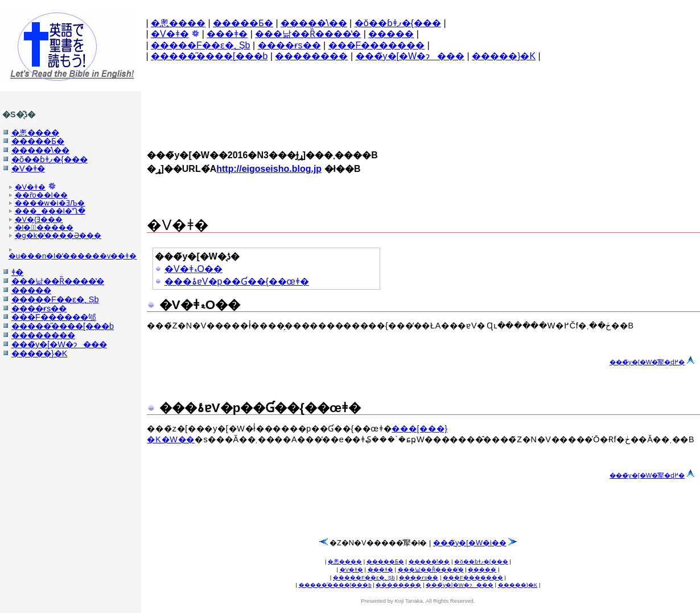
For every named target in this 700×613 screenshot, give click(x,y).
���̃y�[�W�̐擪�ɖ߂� (647, 362)
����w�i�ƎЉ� (50, 203)
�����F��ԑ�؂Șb (200, 45)
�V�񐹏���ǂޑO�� (193, 269)
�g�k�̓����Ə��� (58, 235)
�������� (311, 56)
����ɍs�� (289, 45)
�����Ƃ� (243, 23)
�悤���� (178, 23)
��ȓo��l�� (41, 195)
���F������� (377, 45)
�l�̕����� (44, 227)
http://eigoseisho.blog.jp (269, 169)
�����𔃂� (391, 34)
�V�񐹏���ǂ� (170, 34)
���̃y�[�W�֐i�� (470, 543)
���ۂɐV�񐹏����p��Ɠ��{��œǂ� (237, 281)
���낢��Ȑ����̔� (308, 34)
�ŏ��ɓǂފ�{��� (398, 23)
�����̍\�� (314, 23)
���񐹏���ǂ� (227, 34)
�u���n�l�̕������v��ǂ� (73, 256)
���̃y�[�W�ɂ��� (410, 56)
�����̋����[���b (209, 56)
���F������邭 (54, 317)
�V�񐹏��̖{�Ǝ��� (39, 219)
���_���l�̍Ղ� (50, 211)
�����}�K (504, 56)
